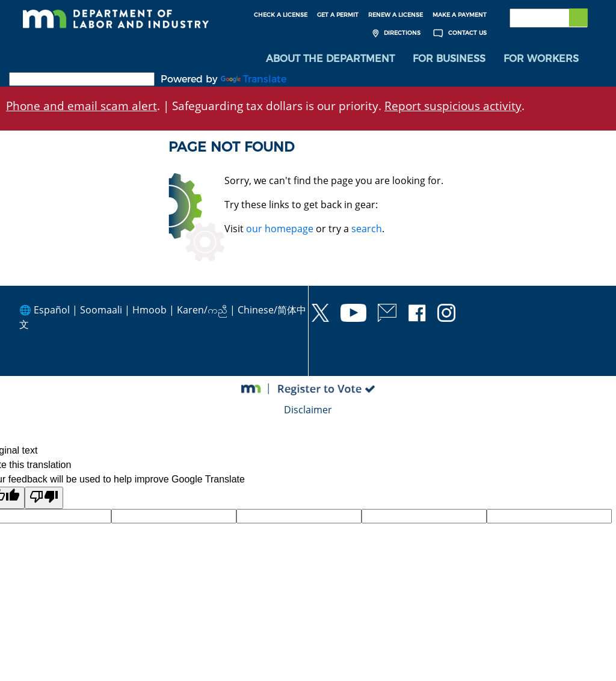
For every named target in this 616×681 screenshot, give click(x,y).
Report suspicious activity (453, 107)
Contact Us (458, 33)
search (367, 229)
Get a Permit (338, 15)
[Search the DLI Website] (549, 18)
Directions (395, 33)
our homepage (280, 229)
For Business (449, 60)
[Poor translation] (44, 499)
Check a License (281, 15)
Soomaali (101, 310)
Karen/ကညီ (202, 310)
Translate (254, 80)
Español (52, 310)
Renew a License (396, 15)
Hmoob (149, 310)
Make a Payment (460, 15)
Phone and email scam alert (82, 107)
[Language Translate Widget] (82, 80)
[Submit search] (578, 18)
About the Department (330, 60)
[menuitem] (330, 60)
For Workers (541, 60)
